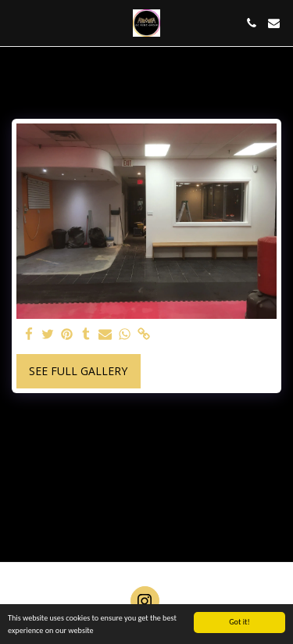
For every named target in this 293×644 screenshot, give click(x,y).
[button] (17, 22)
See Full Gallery (78, 371)
